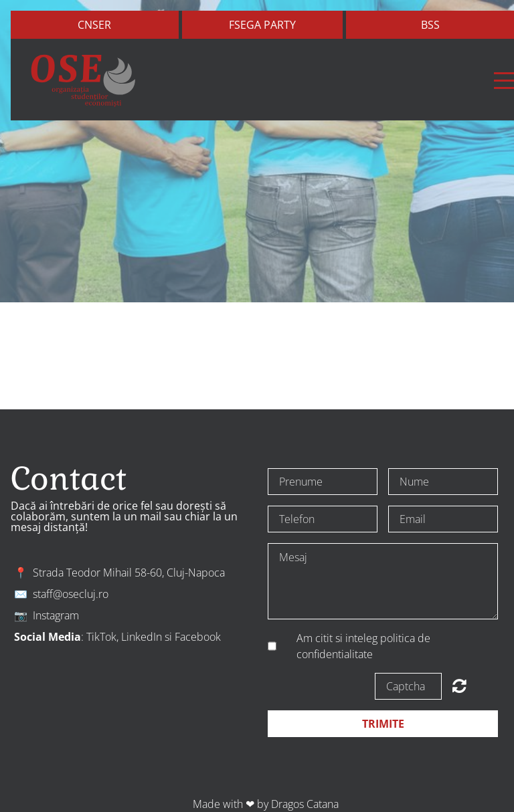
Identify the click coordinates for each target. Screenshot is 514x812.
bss (430, 25)
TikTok (101, 637)
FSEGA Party (262, 25)
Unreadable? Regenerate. (459, 686)
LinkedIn (142, 637)
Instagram (56, 615)
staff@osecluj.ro (71, 594)
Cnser (94, 25)
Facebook (198, 637)
